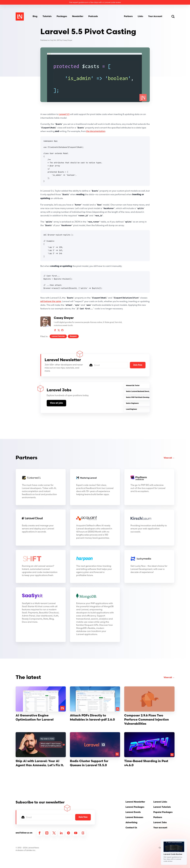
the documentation (96, 131)
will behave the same (51, 301)
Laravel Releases (134, 817)
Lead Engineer (132, 409)
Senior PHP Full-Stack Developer (138, 397)
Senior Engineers (132, 403)
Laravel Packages (135, 807)
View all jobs (56, 403)
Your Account (155, 16)
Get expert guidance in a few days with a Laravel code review (95, 2)
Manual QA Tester (133, 386)
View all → (169, 458)
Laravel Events (133, 812)
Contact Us (131, 828)
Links (140, 16)
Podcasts (93, 16)
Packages (62, 16)
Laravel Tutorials (58, 336)
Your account (160, 828)
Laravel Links (160, 802)
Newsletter (78, 16)
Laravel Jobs (160, 823)
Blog (35, 16)
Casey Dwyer (67, 40)
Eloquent (73, 336)
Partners (128, 16)
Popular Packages (163, 812)
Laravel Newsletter (135, 802)
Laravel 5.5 (64, 114)
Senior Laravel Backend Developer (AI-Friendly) (144, 392)
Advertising (131, 823)
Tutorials (47, 16)
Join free (138, 365)
